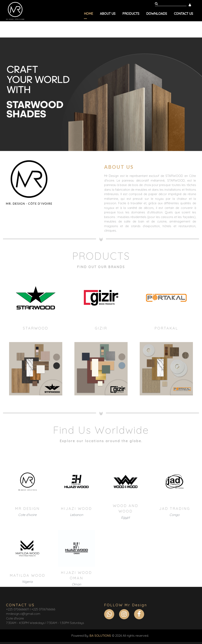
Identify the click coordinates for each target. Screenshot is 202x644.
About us (108, 14)
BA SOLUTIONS (100, 636)
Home (88, 14)
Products (131, 14)
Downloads (157, 14)
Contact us (183, 14)
